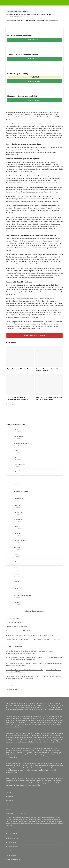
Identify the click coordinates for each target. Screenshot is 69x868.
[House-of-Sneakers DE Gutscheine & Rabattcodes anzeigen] (10, 493)
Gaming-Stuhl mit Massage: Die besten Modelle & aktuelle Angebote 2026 (29, 635)
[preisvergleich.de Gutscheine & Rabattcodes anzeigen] (10, 465)
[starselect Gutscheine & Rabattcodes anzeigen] (10, 479)
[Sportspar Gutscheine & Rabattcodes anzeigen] (10, 576)
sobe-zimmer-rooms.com (13, 859)
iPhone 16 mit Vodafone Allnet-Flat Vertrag (19, 676)
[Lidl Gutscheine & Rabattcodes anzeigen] (10, 458)
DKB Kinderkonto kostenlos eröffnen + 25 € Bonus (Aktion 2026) (26, 657)
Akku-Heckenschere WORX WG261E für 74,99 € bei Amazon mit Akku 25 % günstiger (33, 639)
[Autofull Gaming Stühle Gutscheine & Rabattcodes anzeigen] (10, 444)
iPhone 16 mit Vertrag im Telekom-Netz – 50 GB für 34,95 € (24, 670)
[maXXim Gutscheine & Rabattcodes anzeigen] (10, 486)
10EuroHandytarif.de (12, 834)
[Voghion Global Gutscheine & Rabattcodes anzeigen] (10, 437)
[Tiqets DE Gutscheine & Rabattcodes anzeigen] (10, 507)
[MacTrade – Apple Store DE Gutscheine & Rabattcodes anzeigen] (10, 597)
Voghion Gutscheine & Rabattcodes (17, 627)
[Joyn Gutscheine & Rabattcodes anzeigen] (10, 562)
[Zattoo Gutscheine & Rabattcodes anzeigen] (10, 430)
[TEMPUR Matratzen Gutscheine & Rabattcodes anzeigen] (10, 541)
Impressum (9, 801)
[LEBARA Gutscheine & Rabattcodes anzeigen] (10, 604)
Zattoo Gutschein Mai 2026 (14, 622)
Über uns (8, 792)
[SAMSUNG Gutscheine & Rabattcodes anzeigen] (10, 451)
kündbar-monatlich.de (12, 838)
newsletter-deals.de (12, 847)
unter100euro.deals (12, 851)
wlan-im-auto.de (11, 855)
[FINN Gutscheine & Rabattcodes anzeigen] (10, 569)
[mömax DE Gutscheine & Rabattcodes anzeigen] (10, 534)
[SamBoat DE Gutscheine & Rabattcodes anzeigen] (10, 514)
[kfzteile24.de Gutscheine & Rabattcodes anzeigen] (10, 520)
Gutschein (11, 404)
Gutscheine (12, 8)
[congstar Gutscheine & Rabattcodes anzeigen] (10, 583)
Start (7, 8)
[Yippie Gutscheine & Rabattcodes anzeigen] (10, 590)
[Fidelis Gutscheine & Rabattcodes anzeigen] (10, 527)
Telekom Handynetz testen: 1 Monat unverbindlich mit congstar (26, 651)
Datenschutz (10, 805)
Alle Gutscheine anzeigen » (34, 611)
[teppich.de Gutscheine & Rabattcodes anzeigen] (10, 548)
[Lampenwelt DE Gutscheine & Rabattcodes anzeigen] (10, 500)
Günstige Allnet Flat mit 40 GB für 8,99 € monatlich (22, 631)
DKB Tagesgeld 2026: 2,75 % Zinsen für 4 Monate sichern (24, 664)
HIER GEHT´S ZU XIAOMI (34, 336)
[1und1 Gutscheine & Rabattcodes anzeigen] (10, 555)
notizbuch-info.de (11, 842)
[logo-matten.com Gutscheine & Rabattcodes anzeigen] (10, 472)
